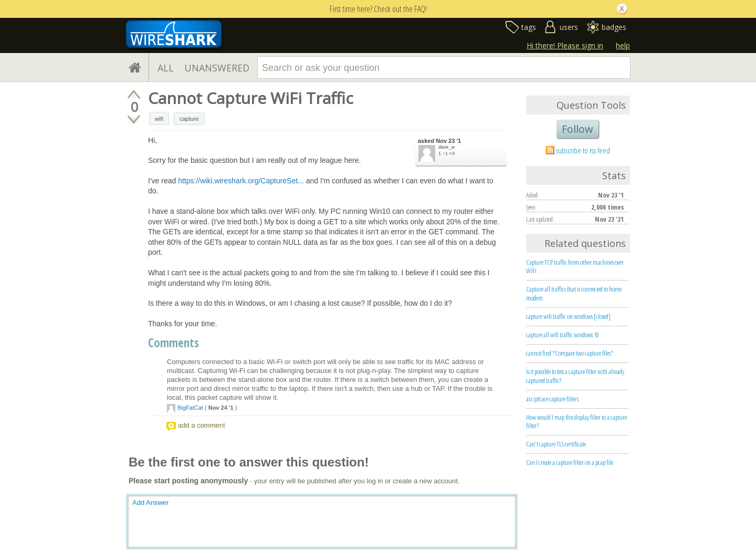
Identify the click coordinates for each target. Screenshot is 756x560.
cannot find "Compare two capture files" (570, 353)
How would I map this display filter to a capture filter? (576, 422)
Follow (577, 129)
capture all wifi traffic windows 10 (563, 335)
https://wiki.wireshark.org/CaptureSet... (241, 181)
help (623, 45)
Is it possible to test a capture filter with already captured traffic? (575, 376)
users (569, 27)
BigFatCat (190, 408)
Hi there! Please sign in (565, 45)
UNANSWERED (217, 68)
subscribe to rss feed (583, 150)
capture (189, 119)
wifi (159, 119)
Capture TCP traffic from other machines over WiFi (575, 267)
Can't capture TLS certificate (556, 444)
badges (614, 27)
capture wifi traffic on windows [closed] (568, 316)
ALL (166, 68)
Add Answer (150, 502)
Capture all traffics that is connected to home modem (574, 293)
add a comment (202, 425)
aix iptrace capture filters (552, 399)
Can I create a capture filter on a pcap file (570, 462)
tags (529, 27)
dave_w (447, 147)
